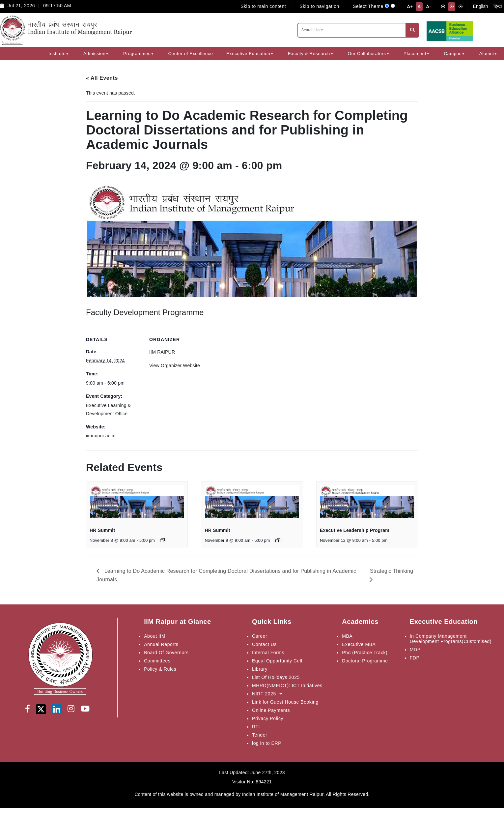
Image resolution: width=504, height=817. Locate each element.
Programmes (139, 54)
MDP (415, 650)
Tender (260, 735)
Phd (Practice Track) (365, 653)
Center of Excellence (190, 54)
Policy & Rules (160, 669)
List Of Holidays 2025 (276, 677)
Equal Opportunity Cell (277, 661)
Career (260, 636)
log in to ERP (267, 743)
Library (260, 669)
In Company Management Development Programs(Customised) (451, 639)
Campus (455, 54)
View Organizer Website (175, 365)
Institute (59, 54)
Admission (97, 54)
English (481, 6)
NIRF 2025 (269, 694)
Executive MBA (359, 644)
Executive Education (250, 54)
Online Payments (271, 710)
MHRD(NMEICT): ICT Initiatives (287, 686)
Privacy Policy (268, 718)
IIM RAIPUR (162, 352)
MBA (347, 636)
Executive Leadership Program (355, 530)
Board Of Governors (166, 653)
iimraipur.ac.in (101, 436)
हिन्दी (498, 6)
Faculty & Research (311, 54)
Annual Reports (161, 644)
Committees (157, 661)
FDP (415, 658)
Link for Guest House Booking (285, 702)
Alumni (489, 54)
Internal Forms (268, 653)
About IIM (155, 636)
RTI (256, 727)
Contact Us (264, 644)
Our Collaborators (369, 54)
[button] (67, 54)
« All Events (102, 78)
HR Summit (102, 530)
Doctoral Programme (365, 661)
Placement (417, 54)
